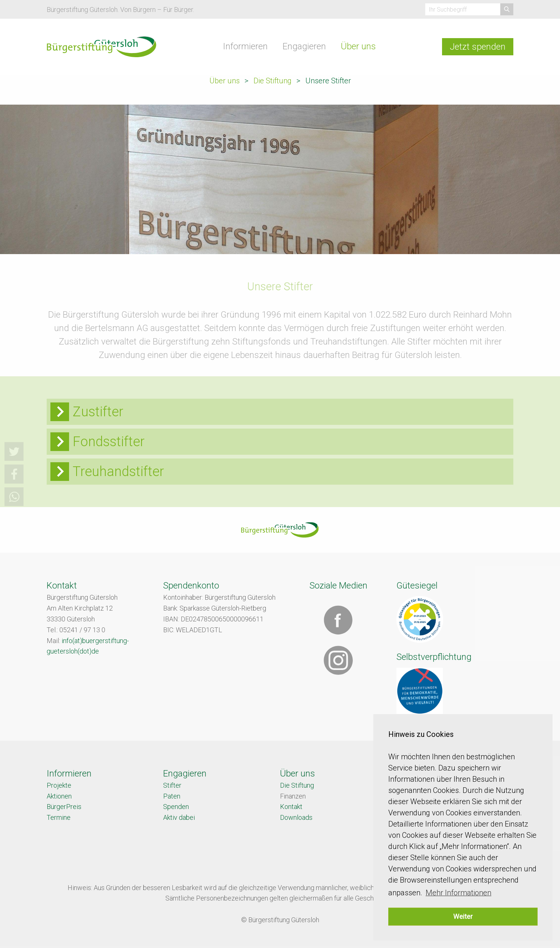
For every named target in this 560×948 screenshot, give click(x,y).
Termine (59, 817)
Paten (172, 796)
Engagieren (304, 46)
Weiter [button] (463, 916)
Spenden (176, 807)
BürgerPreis (64, 807)
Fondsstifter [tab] (109, 442)
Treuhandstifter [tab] (118, 472)
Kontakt (291, 807)
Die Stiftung (273, 81)
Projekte (59, 785)
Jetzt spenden (478, 47)
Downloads (296, 817)
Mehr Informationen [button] (458, 893)
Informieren (245, 46)
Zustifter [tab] (98, 412)
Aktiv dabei (179, 817)
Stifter (172, 785)
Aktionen (59, 796)
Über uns (358, 46)
